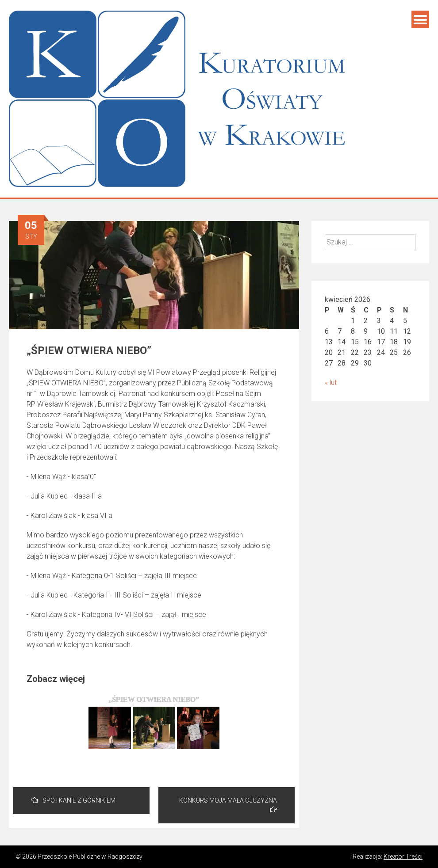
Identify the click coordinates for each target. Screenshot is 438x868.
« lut (331, 383)
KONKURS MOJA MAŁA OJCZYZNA (228, 805)
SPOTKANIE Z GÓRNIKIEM (73, 800)
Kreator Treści (403, 857)
